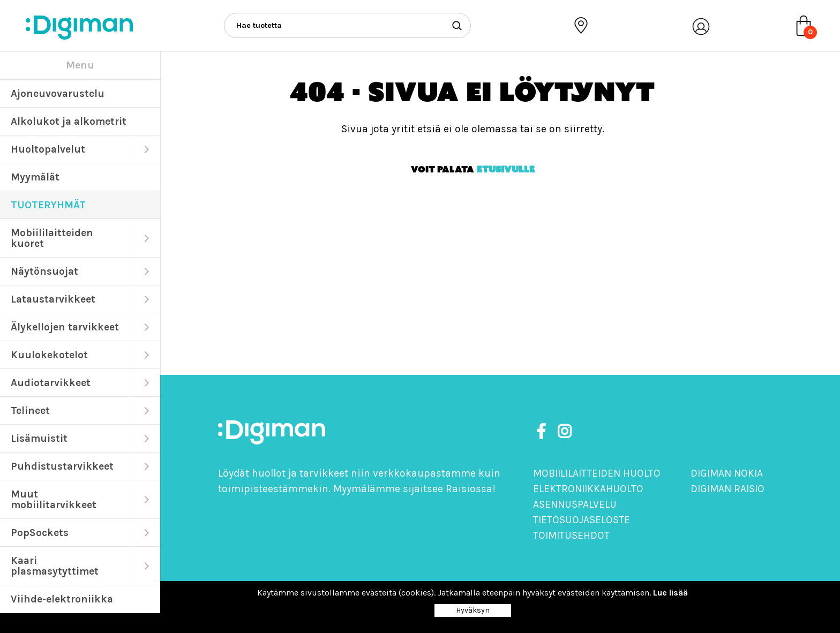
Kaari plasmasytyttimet (55, 566)
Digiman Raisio (727, 489)
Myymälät (35, 177)
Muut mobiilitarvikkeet (54, 499)
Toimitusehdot (571, 535)
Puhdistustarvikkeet (62, 466)
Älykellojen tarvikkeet (65, 327)
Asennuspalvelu (575, 504)
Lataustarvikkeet (53, 299)
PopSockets (40, 533)
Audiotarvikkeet (51, 383)
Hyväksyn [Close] (473, 610)
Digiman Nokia (727, 473)
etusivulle (506, 169)
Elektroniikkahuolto (588, 489)
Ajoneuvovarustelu (58, 93)
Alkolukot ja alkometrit (69, 121)
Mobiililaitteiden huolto (597, 473)
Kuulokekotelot (49, 355)
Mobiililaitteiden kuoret (52, 238)
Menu (80, 65)
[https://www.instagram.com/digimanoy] (564, 432)
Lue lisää (670, 593)
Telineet (30, 410)
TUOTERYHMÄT (48, 205)
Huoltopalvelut (48, 149)
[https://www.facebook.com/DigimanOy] (543, 432)
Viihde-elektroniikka (62, 599)
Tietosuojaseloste (582, 520)
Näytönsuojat (44, 271)
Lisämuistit (39, 438)
